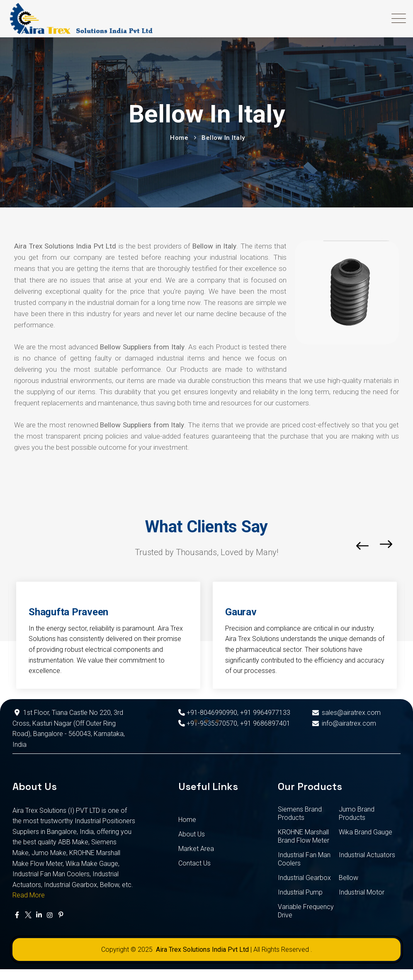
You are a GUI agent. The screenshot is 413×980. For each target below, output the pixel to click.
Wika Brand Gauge (366, 832)
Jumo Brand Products (357, 813)
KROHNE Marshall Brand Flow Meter (304, 836)
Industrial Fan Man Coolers (304, 859)
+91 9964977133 (265, 713)
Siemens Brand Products (300, 813)
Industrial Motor (362, 892)
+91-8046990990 (208, 713)
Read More (29, 895)
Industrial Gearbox (304, 878)
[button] (196, 721)
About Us (192, 834)
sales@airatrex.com (346, 713)
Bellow (349, 878)
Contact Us (194, 863)
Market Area (196, 849)
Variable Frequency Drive (306, 911)
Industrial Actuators (367, 855)
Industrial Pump (300, 892)
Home (187, 820)
